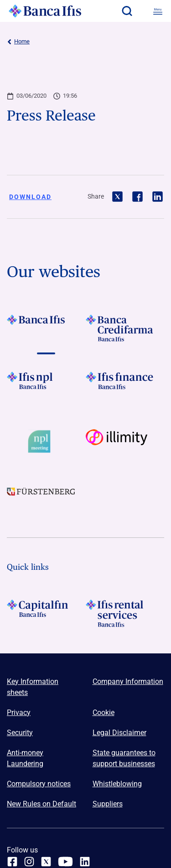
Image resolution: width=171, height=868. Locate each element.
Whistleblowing (117, 784)
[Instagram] (29, 862)
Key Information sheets (33, 687)
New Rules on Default (41, 804)
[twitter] (46, 862)
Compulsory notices (39, 784)
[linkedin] (85, 862)
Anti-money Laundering (25, 758)
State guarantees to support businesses (124, 758)
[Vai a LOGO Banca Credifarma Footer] (125, 328)
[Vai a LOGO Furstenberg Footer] (46, 498)
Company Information (128, 681)
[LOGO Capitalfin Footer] (46, 613)
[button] (127, 11)
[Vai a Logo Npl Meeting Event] (46, 442)
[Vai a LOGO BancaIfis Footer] (46, 328)
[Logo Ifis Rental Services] (125, 613)
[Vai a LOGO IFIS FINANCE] (125, 385)
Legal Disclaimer (119, 733)
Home (18, 42)
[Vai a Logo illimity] (125, 442)
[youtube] (65, 862)
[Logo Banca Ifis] (45, 11)
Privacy (19, 713)
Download (30, 197)
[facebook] (12, 862)
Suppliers (108, 804)
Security (20, 733)
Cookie (104, 713)
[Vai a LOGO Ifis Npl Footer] (46, 385)
